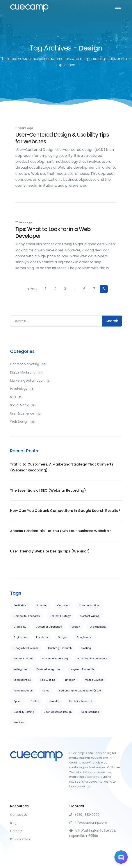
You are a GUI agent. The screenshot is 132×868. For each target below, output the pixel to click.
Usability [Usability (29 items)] (54, 701)
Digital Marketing (27, 372)
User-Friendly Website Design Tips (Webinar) (50, 551)
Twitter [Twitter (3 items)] (35, 701)
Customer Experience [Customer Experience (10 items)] (49, 627)
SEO (17, 397)
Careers (16, 831)
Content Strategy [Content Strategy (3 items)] (60, 616)
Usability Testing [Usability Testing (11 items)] (24, 712)
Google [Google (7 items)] (62, 637)
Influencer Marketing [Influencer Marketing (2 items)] (55, 659)
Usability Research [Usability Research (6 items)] (81, 701)
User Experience (26, 413)
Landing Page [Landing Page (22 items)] (22, 680)
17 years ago (24, 128)
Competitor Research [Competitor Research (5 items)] (27, 616)
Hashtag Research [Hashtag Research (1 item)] (60, 648)
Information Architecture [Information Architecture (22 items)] (92, 659)
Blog (13, 823)
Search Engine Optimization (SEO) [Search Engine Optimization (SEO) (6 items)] (80, 691)
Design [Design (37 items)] (76, 627)
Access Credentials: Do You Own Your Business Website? (60, 531)
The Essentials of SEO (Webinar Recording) (48, 490)
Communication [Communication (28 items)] (89, 605)
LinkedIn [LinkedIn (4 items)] (70, 680)
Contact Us (19, 815)
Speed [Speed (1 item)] (18, 701)
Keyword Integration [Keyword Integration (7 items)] (49, 669)
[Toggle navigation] (118, 7)
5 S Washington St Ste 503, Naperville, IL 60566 (93, 833)
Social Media (23, 405)
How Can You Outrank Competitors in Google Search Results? (65, 511)
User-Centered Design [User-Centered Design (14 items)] (58, 712)
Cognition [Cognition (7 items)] (63, 605)
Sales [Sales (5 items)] (46, 691)
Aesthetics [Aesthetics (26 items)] (20, 605)
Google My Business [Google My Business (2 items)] (26, 648)
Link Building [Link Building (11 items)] (48, 680)
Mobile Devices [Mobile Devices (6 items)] (94, 680)
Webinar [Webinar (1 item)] (19, 722)
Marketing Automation (30, 381)
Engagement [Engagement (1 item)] (98, 627)
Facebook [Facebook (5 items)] (42, 637)
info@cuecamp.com (88, 823)
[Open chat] (121, 857)
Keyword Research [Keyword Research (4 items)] (82, 669)
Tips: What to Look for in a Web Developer (53, 233)
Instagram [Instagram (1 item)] (20, 669)
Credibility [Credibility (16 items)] (20, 627)
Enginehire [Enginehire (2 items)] (20, 637)
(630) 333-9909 (84, 815)
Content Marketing (28, 364)
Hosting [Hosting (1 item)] (86, 648)
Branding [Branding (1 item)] (42, 605)
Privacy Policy (20, 839)
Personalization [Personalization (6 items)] (23, 691)
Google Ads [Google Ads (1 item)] (84, 637)
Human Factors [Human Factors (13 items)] (23, 659)
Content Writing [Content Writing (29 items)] (90, 616)
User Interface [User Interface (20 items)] (90, 712)
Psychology (22, 389)
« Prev (32, 289)
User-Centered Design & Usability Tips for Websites (62, 138)
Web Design (23, 422)
